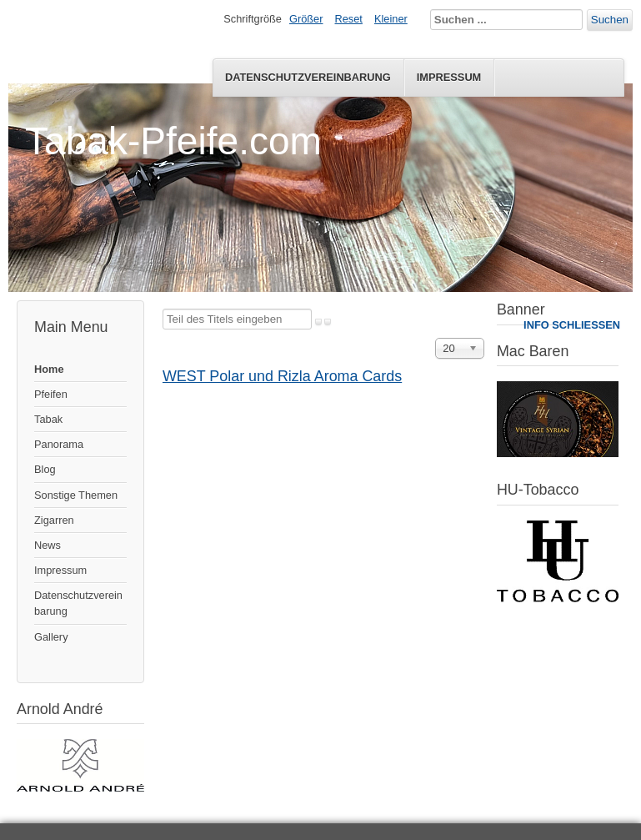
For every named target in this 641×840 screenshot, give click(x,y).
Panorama (59, 444)
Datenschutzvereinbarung (308, 77)
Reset (349, 19)
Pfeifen (51, 394)
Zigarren (54, 520)
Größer (306, 19)
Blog (45, 469)
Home (49, 369)
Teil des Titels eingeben (163, 309)
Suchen (610, 20)
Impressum (449, 77)
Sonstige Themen (76, 495)
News (48, 545)
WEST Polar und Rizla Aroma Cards (282, 376)
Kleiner (391, 19)
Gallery (51, 637)
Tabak (48, 419)
